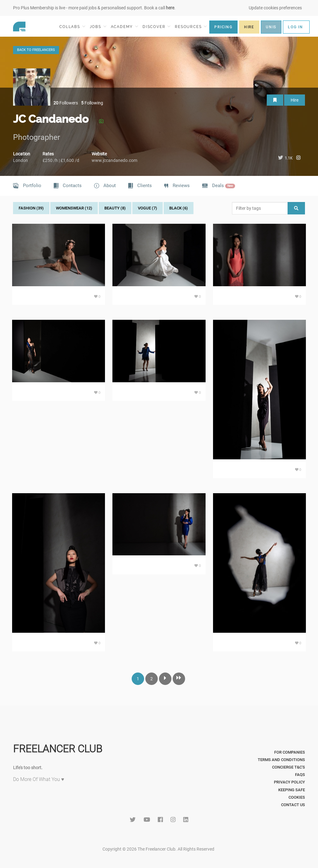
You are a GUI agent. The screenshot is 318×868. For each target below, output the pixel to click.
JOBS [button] (98, 27)
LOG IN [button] (295, 27)
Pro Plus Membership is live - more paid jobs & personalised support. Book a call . (94, 8)
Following (92, 103)
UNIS (271, 27)
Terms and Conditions (281, 760)
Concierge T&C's (288, 767)
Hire (295, 100)
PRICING (223, 27)
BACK (36, 50)
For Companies (290, 752)
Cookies (297, 797)
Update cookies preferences (275, 8)
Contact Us (293, 805)
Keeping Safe (292, 790)
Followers (66, 103)
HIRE (249, 27)
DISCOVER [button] (157, 27)
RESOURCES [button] (191, 27)
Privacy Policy (289, 782)
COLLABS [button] (72, 27)
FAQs (300, 775)
